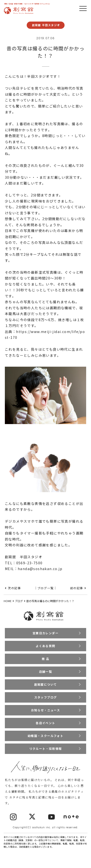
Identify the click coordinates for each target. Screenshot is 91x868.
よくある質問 (45, 646)
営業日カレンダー (45, 633)
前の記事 (77, 588)
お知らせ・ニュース (46, 710)
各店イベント (45, 723)
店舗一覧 (46, 671)
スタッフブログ (46, 697)
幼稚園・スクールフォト (45, 736)
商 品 (45, 659)
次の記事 (14, 588)
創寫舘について (46, 684)
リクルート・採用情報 (46, 748)
